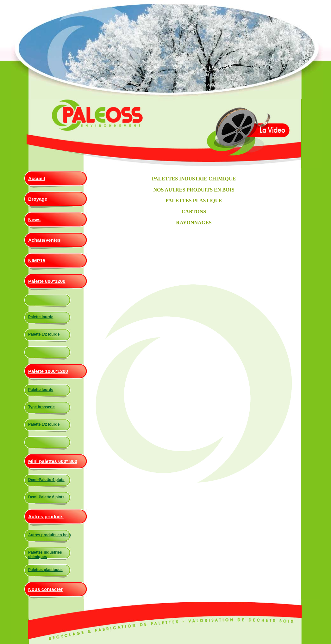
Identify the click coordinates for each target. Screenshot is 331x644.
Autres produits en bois (50, 535)
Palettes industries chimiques (45, 555)
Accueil (37, 178)
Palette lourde (41, 317)
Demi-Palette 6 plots (46, 497)
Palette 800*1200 (47, 281)
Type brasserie (41, 407)
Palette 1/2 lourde (44, 334)
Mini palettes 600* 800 (53, 461)
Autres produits (46, 516)
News (34, 219)
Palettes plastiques (45, 570)
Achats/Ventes (44, 240)
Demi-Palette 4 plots (46, 480)
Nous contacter (45, 589)
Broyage (38, 199)
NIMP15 (37, 261)
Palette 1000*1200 (48, 371)
